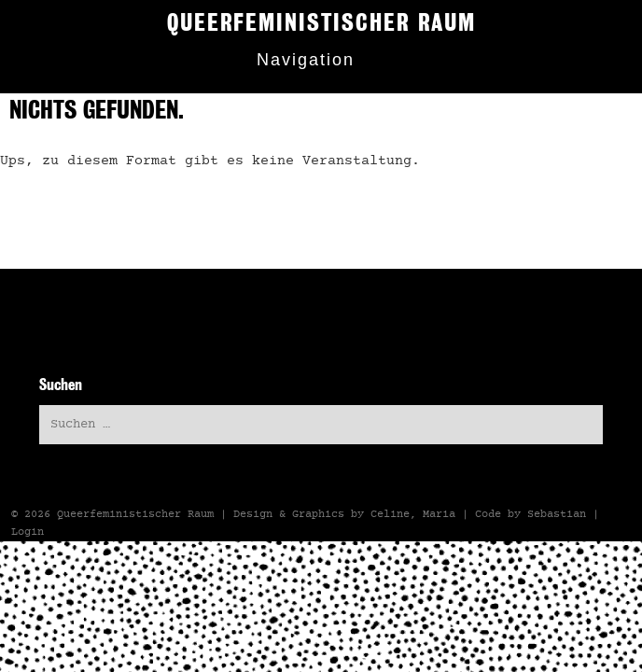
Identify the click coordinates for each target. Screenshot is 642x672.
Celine (390, 514)
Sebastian (557, 514)
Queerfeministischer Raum (135, 514)
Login (28, 532)
